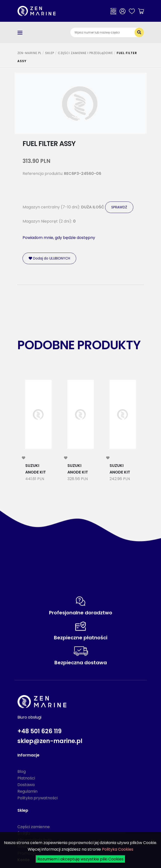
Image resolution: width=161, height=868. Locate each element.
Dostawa (26, 785)
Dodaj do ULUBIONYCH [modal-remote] (49, 258)
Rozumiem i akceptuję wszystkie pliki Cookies (80, 859)
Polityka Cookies (118, 849)
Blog (22, 772)
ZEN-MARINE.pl (29, 53)
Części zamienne (34, 827)
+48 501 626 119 (39, 731)
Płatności (26, 778)
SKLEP (50, 53)
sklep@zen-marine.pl (50, 741)
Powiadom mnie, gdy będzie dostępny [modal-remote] (59, 238)
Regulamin (27, 791)
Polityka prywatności (37, 798)
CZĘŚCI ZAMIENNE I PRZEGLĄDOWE (85, 53)
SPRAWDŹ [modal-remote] (119, 207)
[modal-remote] (24, 458)
